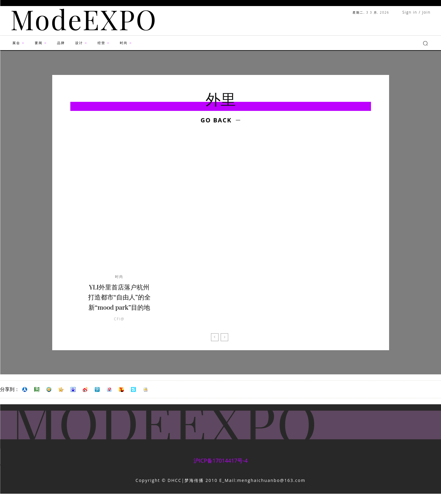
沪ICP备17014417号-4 (221, 471)
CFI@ (119, 329)
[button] (425, 43)
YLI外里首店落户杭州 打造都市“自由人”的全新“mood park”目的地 (119, 302)
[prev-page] (215, 347)
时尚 (119, 277)
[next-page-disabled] (224, 347)
